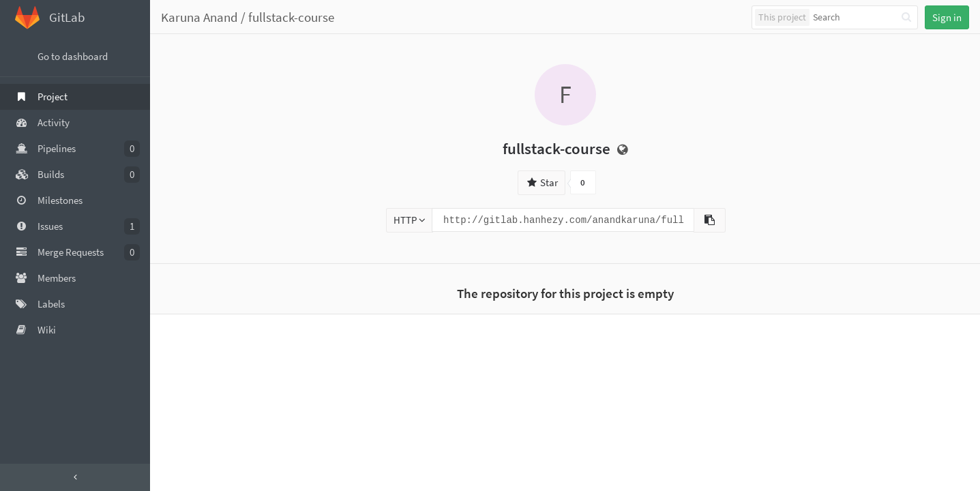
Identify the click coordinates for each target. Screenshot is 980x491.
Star (541, 182)
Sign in (947, 17)
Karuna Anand (199, 17)
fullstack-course (291, 17)
